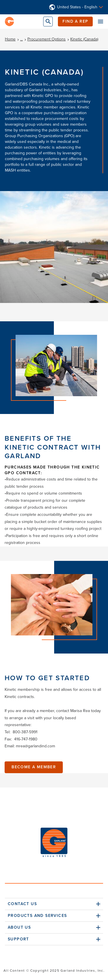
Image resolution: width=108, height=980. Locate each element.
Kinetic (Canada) (84, 39)
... (21, 39)
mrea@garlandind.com (35, 746)
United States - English (77, 7)
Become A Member (34, 767)
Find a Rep (75, 21)
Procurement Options (47, 39)
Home (10, 39)
